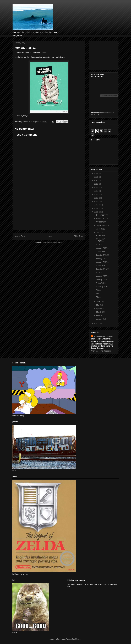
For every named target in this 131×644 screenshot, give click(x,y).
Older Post (78, 236)
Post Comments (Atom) (54, 243)
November (101, 218)
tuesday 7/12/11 (102, 276)
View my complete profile (101, 351)
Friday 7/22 (100, 252)
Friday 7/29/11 (102, 235)
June (98, 301)
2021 (96, 177)
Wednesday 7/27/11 (101, 240)
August (99, 229)
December (101, 215)
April (98, 308)
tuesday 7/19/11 (102, 259)
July (98, 232)
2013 (96, 205)
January (100, 319)
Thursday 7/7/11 (102, 287)
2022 (96, 173)
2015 (96, 198)
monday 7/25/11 (102, 248)
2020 (96, 180)
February (100, 315)
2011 (96, 212)
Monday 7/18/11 (102, 262)
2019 (96, 184)
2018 (96, 187)
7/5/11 (98, 294)
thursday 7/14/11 (102, 269)
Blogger (78, 639)
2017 (96, 191)
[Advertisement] (49, 212)
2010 (96, 323)
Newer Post (20, 236)
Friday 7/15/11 (102, 266)
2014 (96, 201)
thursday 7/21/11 (102, 255)
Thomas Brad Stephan (103, 336)
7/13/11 (99, 273)
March (99, 312)
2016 (96, 194)
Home (49, 236)
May (98, 305)
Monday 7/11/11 (102, 280)
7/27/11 (99, 245)
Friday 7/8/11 (101, 283)
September (101, 225)
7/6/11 (98, 290)
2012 (96, 208)
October (100, 222)
